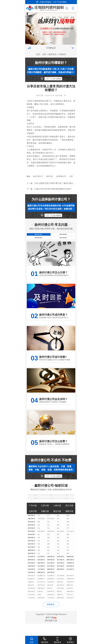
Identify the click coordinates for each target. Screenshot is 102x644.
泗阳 (48, 556)
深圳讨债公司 (41, 610)
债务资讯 (52, 54)
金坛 (48, 534)
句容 (58, 559)
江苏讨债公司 (31, 600)
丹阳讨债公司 (31, 578)
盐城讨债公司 (31, 550)
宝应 (39, 537)
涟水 (39, 553)
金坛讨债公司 (70, 581)
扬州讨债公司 (38, 176)
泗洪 (58, 556)
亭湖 (39, 550)
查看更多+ (51, 617)
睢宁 (68, 540)
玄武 (39, 528)
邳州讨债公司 (51, 572)
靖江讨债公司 (51, 578)
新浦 (48, 547)
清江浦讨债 (70, 600)
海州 (58, 547)
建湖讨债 (59, 604)
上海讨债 (57, 518)
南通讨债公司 (31, 562)
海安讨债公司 (51, 585)
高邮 (58, 537)
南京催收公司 (31, 591)
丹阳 (39, 559)
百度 (55, 633)
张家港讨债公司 (51, 544)
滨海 (68, 550)
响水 (58, 550)
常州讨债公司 (31, 534)
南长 (68, 531)
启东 (58, 562)
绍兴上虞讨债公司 (61, 588)
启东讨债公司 (61, 575)
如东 (48, 562)
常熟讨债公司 (41, 543)
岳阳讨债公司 (51, 607)
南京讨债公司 (31, 528)
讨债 (60, 117)
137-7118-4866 (53, 79)
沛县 (48, 540)
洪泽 (48, 553)
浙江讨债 (69, 518)
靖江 (48, 566)
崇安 (58, 531)
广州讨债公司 (51, 610)
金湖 (58, 553)
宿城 (68, 556)
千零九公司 (70, 607)
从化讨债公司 (70, 610)
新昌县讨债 (50, 597)
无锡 (56, 117)
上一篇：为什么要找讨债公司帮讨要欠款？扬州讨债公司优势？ (54, 183)
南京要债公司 (41, 591)
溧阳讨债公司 (70, 572)
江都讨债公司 (70, 575)
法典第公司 (60, 607)
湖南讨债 (69, 523)
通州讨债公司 (31, 572)
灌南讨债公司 (41, 585)
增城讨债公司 (61, 610)
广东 (51, 509)
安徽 (35, 509)
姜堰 (68, 566)
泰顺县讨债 (70, 597)
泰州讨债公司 (31, 566)
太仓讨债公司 (41, 581)
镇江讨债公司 (31, 559)
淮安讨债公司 (31, 553)
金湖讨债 (40, 604)
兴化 (39, 566)
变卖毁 (39, 607)
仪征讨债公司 (31, 581)
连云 (39, 547)
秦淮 (58, 528)
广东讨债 (33, 518)
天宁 (58, 534)
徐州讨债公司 (31, 540)
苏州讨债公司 (31, 543)
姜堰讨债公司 (51, 581)
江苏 (35, 503)
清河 (68, 553)
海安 (39, 562)
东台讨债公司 (41, 569)
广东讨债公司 (31, 610)
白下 (48, 528)
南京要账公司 (51, 591)
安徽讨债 (45, 523)
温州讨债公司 (61, 597)
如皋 (68, 562)
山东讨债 (33, 523)
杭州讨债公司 (51, 594)
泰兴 (58, 566)
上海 (67, 503)
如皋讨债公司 (41, 575)
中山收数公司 (51, 588)
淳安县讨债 (60, 594)
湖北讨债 (57, 523)
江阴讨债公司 (41, 531)
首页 (44, 54)
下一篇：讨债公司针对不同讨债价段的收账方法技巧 (49, 189)
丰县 (39, 540)
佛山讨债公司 (70, 588)
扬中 (48, 559)
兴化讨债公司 (31, 569)
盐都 (48, 550)
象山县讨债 (31, 597)
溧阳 (39, 534)
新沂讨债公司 (70, 578)
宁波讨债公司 (70, 594)
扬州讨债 (50, 176)
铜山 (58, 540)
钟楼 (68, 534)
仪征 (48, 537)
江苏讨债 (45, 518)
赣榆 (68, 547)
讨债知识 (62, 54)
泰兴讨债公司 (31, 575)
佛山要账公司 (41, 588)
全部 (71, 176)
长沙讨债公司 (31, 607)
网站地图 (49, 633)
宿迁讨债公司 (31, 556)
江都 (68, 537)
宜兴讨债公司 (51, 531)
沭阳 (39, 556)
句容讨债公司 (31, 585)
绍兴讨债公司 (41, 597)
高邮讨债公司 (61, 581)
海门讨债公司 (61, 572)
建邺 (68, 528)
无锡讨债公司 (31, 531)
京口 (68, 559)
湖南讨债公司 (70, 604)
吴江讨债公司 (70, 543)
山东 (67, 509)
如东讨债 (50, 600)
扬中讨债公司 (61, 578)
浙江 (51, 503)
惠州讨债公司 (31, 588)
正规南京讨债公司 (70, 591)
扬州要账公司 (61, 176)
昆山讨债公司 (61, 543)
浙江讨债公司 (41, 594)
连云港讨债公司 (31, 547)
